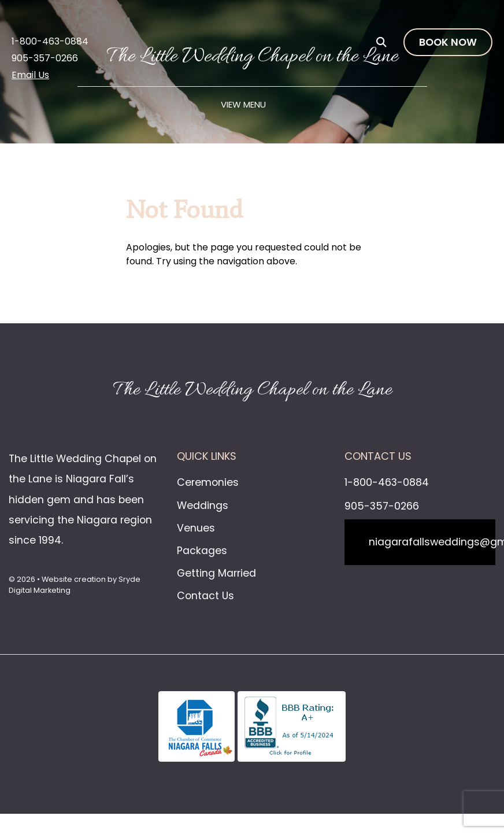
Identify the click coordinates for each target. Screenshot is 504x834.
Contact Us (205, 596)
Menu (255, 104)
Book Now (448, 42)
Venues (196, 528)
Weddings (203, 505)
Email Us (30, 75)
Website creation (74, 579)
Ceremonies (208, 482)
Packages (202, 551)
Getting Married (216, 573)
